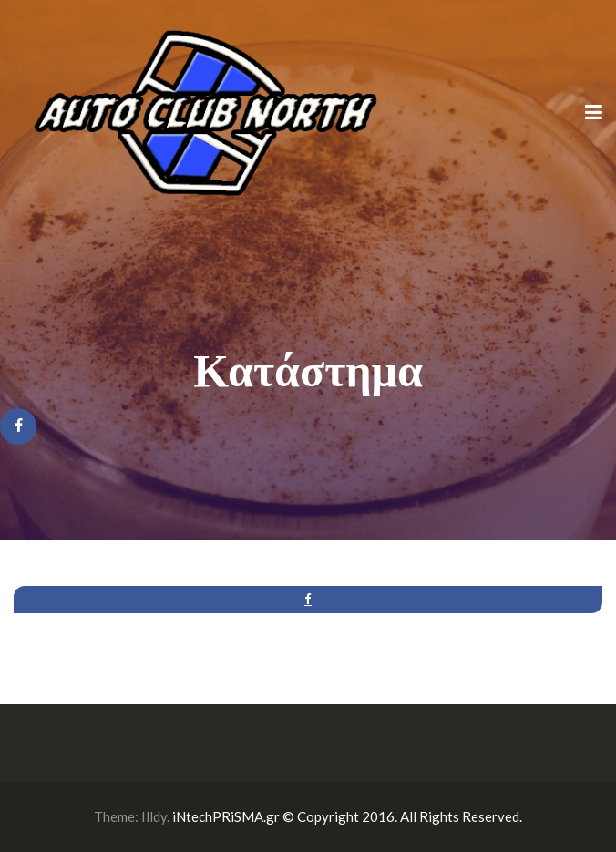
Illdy (154, 816)
